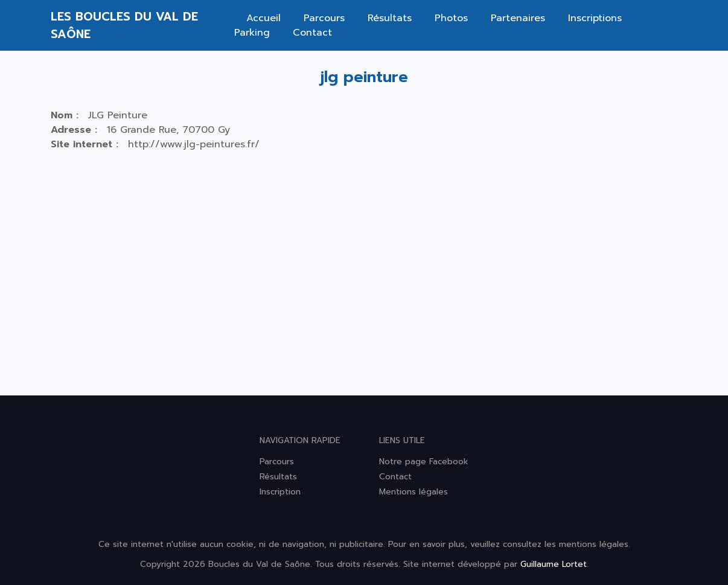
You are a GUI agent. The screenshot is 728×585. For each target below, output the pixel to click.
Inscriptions (595, 18)
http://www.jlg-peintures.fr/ (194, 144)
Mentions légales (413, 492)
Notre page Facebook (424, 462)
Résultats (390, 18)
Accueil (263, 18)
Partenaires (518, 18)
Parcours (324, 18)
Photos (451, 18)
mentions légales (594, 544)
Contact (312, 33)
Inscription (280, 492)
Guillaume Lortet (554, 564)
